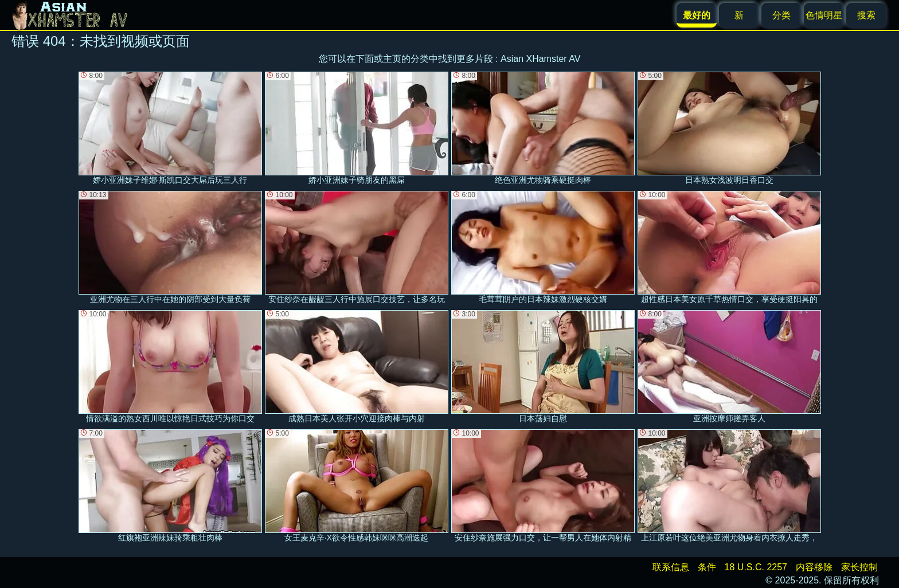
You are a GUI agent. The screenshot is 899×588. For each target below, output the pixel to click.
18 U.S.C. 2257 (756, 567)
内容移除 (814, 567)
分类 (781, 15)
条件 (707, 567)
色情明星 (824, 15)
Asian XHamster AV (540, 59)
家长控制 (859, 567)
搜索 (866, 15)
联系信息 (671, 567)
